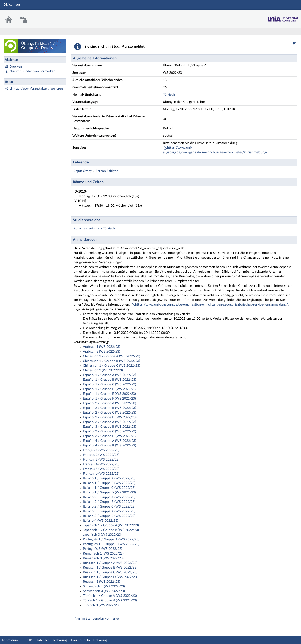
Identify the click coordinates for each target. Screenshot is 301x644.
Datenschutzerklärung (52, 640)
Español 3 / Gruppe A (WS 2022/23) (109, 422)
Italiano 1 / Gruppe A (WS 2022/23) (109, 478)
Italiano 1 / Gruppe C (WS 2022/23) (109, 488)
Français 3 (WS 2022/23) (101, 460)
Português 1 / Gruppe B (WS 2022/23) (111, 544)
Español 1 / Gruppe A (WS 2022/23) (109, 375)
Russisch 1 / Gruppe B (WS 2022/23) (110, 568)
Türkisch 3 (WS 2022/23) (101, 605)
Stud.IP (27, 640)
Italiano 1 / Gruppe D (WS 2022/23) (109, 493)
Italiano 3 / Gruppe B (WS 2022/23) (109, 516)
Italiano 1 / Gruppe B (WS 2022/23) (109, 483)
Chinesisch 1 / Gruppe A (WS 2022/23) (111, 356)
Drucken (16, 67)
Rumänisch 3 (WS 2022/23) (103, 558)
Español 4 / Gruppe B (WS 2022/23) (109, 446)
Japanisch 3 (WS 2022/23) (102, 535)
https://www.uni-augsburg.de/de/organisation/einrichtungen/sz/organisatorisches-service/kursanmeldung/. (212, 305)
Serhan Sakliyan (107, 171)
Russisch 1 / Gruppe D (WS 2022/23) (110, 577)
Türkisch (169, 95)
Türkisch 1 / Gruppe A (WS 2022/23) (110, 596)
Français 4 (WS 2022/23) (101, 464)
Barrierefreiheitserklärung (89, 640)
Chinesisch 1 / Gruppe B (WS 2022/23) (111, 361)
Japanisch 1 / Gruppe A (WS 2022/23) (111, 525)
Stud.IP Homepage (283, 18)
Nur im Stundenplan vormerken (32, 71)
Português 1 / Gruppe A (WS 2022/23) (111, 539)
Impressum (10, 640)
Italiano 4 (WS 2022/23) (101, 521)
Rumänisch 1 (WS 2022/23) (103, 554)
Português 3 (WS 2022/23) (103, 549)
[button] (294, 43)
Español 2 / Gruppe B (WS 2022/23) (109, 408)
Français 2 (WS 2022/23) (101, 455)
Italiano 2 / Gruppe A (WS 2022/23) (109, 497)
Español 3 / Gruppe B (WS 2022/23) (109, 427)
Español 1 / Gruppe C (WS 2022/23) (109, 384)
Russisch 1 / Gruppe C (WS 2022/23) (110, 572)
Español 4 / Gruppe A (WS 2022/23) (109, 441)
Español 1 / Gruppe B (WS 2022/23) (109, 380)
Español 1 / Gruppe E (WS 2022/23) (109, 394)
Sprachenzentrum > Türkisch (94, 229)
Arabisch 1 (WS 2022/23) (102, 347)
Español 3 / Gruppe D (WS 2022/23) (110, 436)
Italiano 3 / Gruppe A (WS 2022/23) (109, 511)
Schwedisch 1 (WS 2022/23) (104, 586)
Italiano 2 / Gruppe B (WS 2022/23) (109, 502)
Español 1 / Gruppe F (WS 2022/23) (109, 399)
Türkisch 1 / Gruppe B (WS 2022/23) (110, 601)
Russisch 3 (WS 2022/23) (102, 582)
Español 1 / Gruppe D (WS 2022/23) (110, 389)
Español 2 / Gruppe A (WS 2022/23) (109, 403)
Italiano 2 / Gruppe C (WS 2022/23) (109, 507)
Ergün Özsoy (83, 171)
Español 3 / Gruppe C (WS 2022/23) (109, 431)
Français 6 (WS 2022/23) (101, 474)
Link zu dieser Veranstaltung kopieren (36, 89)
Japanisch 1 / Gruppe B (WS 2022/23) (111, 530)
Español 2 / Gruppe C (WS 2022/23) (109, 413)
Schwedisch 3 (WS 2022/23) (104, 591)
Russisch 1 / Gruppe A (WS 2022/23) (110, 563)
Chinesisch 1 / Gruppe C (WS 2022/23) (111, 366)
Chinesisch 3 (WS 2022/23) (103, 370)
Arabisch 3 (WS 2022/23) (102, 352)
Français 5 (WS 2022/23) (101, 469)
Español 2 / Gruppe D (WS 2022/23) (110, 417)
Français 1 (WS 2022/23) (101, 450)
